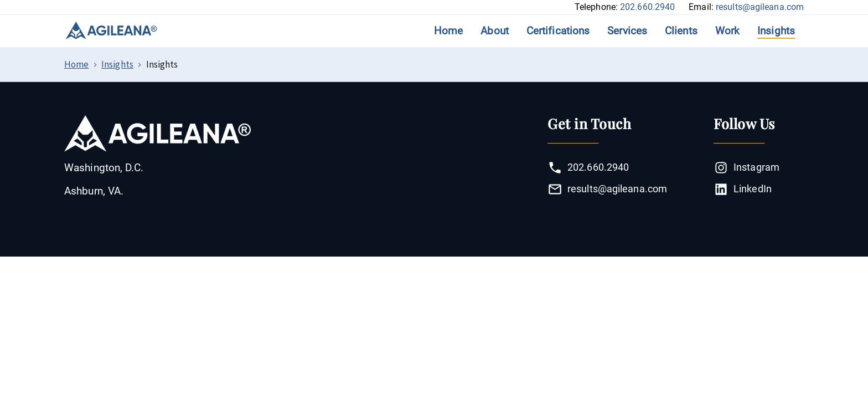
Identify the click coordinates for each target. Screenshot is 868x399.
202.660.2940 (647, 7)
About (495, 31)
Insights (776, 31)
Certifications (558, 31)
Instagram (746, 168)
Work (727, 31)
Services (627, 31)
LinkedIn (743, 189)
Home (448, 31)
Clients (681, 31)
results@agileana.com (760, 7)
